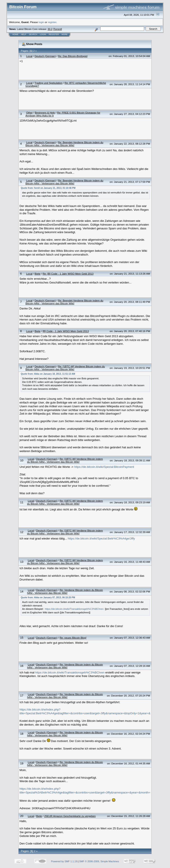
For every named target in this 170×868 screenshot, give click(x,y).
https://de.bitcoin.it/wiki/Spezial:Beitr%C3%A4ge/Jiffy (101, 538)
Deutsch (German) (45, 56)
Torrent (58, 29)
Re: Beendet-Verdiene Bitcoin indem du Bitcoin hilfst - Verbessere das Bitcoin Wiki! (64, 144)
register (52, 22)
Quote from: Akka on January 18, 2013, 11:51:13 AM (48, 374)
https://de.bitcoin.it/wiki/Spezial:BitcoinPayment (104, 467)
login (42, 22)
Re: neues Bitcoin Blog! (73, 638)
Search (33, 34)
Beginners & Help (45, 113)
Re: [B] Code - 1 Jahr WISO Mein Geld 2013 (68, 274)
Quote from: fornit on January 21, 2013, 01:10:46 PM (48, 188)
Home (15, 34)
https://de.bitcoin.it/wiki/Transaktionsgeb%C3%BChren (74, 609)
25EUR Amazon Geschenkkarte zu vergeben (70, 816)
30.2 (50, 29)
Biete (38, 274)
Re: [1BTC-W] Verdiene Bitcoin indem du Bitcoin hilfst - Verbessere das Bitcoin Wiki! (65, 368)
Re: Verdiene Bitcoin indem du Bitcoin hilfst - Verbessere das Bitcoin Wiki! (65, 591)
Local (29, 56)
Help (24, 34)
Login (43, 34)
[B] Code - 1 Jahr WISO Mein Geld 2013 (66, 331)
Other (29, 113)
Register (54, 34)
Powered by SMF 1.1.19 (64, 861)
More (65, 34)
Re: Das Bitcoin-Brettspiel (73, 56)
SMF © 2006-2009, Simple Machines (99, 861)
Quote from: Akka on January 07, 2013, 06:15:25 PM (48, 597)
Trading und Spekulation (48, 83)
